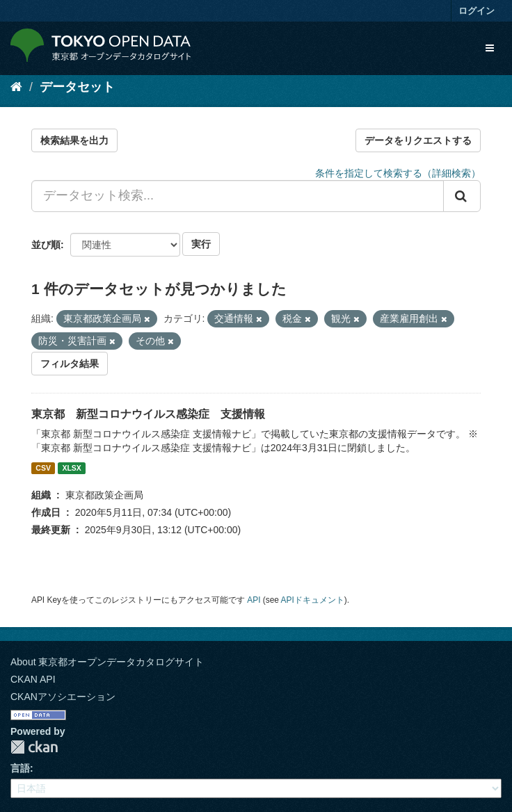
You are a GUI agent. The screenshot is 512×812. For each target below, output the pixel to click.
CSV (43, 468)
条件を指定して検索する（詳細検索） (398, 173)
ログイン (477, 11)
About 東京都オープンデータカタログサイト (107, 662)
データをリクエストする (418, 140)
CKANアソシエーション (63, 697)
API (254, 600)
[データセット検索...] (238, 196)
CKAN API (33, 679)
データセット (77, 87)
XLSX (71, 468)
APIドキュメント (313, 600)
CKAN (34, 747)
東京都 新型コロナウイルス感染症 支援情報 (148, 414)
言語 (20, 768)
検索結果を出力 (74, 140)
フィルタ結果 (70, 364)
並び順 (46, 245)
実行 (201, 244)
